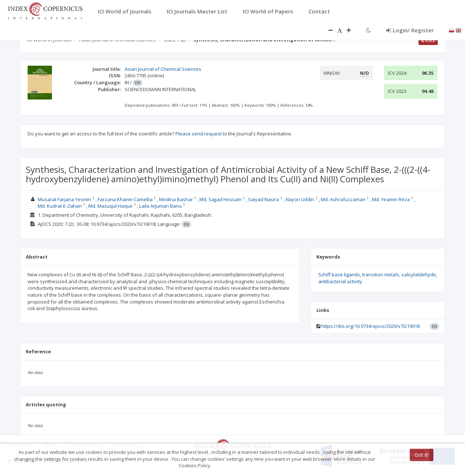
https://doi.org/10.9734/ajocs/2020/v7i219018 (371, 326)
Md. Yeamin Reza (391, 199)
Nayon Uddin (300, 199)
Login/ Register (410, 30)
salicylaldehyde (419, 274)
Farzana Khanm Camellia (125, 199)
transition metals (381, 274)
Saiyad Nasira (264, 199)
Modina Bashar (176, 199)
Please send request (199, 134)
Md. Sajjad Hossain (221, 199)
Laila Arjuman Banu (160, 206)
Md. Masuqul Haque (110, 206)
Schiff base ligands (339, 274)
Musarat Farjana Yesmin (64, 199)
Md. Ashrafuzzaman (343, 199)
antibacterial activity (340, 281)
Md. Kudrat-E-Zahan (60, 206)
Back (428, 40)
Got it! (422, 455)
